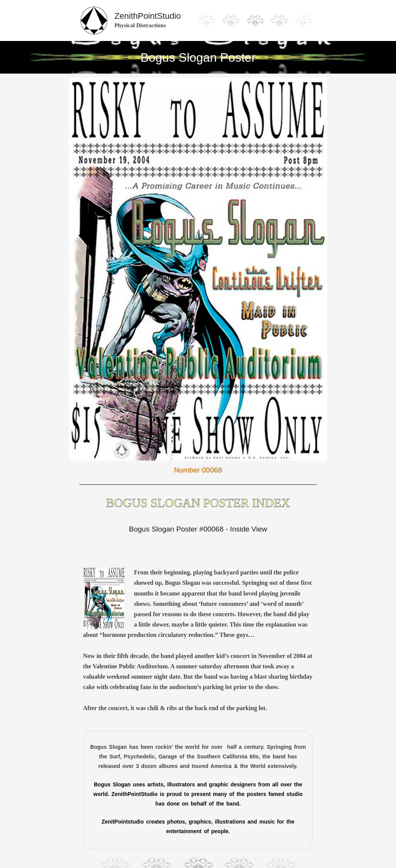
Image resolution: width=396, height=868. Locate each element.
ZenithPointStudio (148, 16)
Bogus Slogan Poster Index (198, 503)
